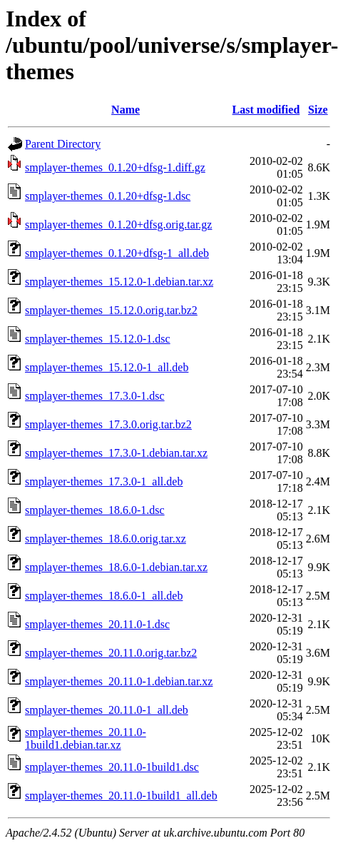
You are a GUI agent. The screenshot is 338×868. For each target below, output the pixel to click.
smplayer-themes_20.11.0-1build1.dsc (112, 767)
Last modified (266, 110)
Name (126, 110)
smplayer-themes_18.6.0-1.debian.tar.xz (116, 567)
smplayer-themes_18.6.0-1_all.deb (104, 596)
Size (318, 110)
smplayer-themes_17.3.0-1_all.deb (104, 481)
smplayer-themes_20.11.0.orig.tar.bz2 (111, 653)
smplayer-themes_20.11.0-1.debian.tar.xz (119, 681)
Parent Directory (63, 144)
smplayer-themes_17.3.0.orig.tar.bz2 (108, 424)
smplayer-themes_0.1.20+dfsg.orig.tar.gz (118, 224)
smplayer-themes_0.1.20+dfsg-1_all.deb (117, 253)
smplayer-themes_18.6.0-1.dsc (95, 510)
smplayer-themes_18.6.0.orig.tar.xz (106, 539)
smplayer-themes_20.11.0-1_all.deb (107, 710)
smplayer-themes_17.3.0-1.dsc (95, 396)
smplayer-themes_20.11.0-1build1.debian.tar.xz (86, 738)
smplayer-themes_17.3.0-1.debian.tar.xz (116, 453)
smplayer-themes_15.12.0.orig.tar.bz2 (111, 310)
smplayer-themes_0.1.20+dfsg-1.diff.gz (115, 167)
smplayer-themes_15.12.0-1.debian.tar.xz (119, 282)
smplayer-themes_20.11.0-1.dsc (97, 624)
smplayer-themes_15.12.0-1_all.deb (107, 367)
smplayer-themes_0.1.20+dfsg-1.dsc (108, 196)
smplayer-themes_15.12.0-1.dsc (98, 339)
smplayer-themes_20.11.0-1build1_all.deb (121, 796)
